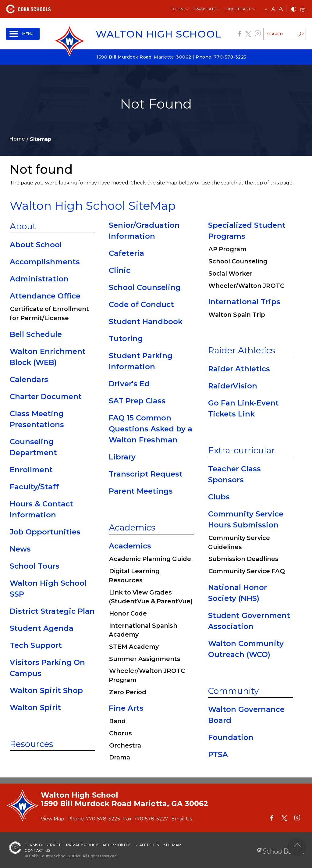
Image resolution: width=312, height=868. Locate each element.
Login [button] (177, 9)
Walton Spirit (35, 707)
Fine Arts (126, 708)
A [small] (266, 9)
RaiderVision (233, 386)
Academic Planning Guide (150, 559)
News (20, 549)
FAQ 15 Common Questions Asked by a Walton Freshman (151, 429)
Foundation (231, 737)
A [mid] (273, 9)
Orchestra (125, 745)
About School (36, 245)
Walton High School (158, 34)
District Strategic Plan (52, 611)
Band (117, 721)
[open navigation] (23, 34)
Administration (39, 279)
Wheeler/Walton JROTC (246, 286)
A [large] (281, 9)
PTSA (218, 754)
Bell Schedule (36, 334)
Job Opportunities (45, 532)
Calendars (29, 379)
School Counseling (145, 287)
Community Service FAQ (247, 571)
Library (122, 457)
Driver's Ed (129, 384)
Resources (32, 744)
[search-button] (301, 35)
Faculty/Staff (34, 487)
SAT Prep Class (137, 401)
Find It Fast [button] (238, 9)
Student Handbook (146, 321)
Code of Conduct (141, 304)
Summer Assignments (145, 659)
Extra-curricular (242, 450)
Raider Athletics (242, 350)
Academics (132, 527)
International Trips (244, 302)
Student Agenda (42, 628)
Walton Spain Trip (237, 315)
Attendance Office (45, 296)
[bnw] (294, 10)
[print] (303, 10)
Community (233, 691)
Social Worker (230, 273)
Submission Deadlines (243, 559)
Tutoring (126, 339)
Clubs (219, 497)
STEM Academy (134, 647)
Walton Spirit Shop (46, 690)
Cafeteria (126, 253)
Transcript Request (146, 474)
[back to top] (297, 847)
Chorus (121, 733)
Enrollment (31, 470)
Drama (120, 757)
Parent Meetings (141, 491)
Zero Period (128, 692)
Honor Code (128, 613)
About (23, 226)
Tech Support (36, 645)
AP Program (227, 249)
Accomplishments (45, 262)
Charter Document (46, 396)
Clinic (120, 270)
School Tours (35, 566)
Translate (205, 9)
